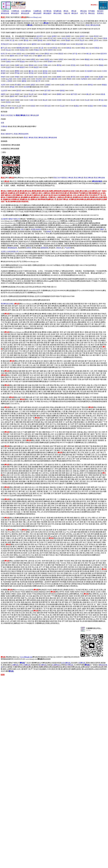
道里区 (54, 36)
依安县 (55, 48)
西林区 (59, 77)
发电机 (49, 232)
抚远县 (22, 62)
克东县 (22, 50)
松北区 (36, 38)
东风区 (61, 59)
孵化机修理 (37, 13)
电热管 (38, 229)
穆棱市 (40, 56)
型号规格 (91, 11)
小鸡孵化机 (26, 665)
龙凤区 (33, 85)
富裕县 (97, 48)
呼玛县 (17, 73)
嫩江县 (31, 71)
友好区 (45, 77)
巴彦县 (105, 38)
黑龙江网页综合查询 (21, 134)
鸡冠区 (17, 94)
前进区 (47, 59)
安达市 (8, 67)
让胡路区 (48, 85)
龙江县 (41, 48)
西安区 (61, 54)
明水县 (87, 65)
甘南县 (83, 48)
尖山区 (19, 106)
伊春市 (3, 77)
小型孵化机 (5, 11)
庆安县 (73, 65)
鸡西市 (3, 94)
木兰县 (12, 40)
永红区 (19, 59)
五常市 (96, 40)
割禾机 (29, 248)
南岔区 (31, 77)
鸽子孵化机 (47, 11)
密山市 (26, 96)
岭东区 (33, 106)
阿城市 (54, 40)
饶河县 (12, 108)
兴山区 (87, 100)
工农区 (31, 100)
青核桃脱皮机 (12, 248)
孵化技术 (75, 13)
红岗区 (62, 85)
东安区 (19, 54)
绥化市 (3, 65)
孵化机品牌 (25, 13)
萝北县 (101, 100)
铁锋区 (48, 44)
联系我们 (100, 13)
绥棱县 (101, 65)
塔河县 (31, 73)
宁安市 (26, 56)
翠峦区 (73, 77)
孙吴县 (59, 71)
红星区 (99, 79)
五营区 (24, 79)
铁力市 (38, 81)
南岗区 (68, 36)
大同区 (76, 85)
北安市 (73, 71)
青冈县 (59, 65)
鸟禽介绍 (67, 13)
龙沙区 (20, 44)
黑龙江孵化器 (78, 178)
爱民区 (47, 54)
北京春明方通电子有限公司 (10, 219)
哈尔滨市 (40, 36)
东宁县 (75, 54)
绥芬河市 (104, 54)
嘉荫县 (24, 81)
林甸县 (12, 87)
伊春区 (17, 77)
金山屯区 (9, 79)
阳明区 (33, 54)
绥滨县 (8, 102)
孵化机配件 (47, 13)
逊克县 (45, 71)
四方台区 (48, 106)
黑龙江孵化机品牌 (32, 115)
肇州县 (90, 85)
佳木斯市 (4, 59)
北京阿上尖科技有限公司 (10, 252)
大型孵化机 (15, 11)
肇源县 (104, 85)
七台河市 (4, 91)
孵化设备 (84, 11)
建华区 (34, 44)
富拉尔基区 (80, 44)
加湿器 (33, 229)
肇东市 (22, 67)
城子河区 (74, 94)
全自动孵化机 (26, 11)
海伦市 (36, 67)
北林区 (17, 65)
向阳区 (33, 59)
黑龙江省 (13, 115)
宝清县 (104, 106)
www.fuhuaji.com (35, 17)
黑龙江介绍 (5, 115)
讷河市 (50, 50)
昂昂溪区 (63, 44)
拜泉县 (36, 50)
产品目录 (68, 248)
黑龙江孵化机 (39, 138)
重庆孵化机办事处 (7, 304)
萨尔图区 (18, 85)
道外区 (82, 36)
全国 (2, 123)
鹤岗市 (3, 100)
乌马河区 (39, 79)
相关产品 (84, 13)
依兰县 (64, 38)
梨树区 (59, 94)
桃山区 (33, 91)
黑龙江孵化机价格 (92, 25)
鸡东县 (103, 94)
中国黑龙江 (64, 178)
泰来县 (69, 48)
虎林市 (12, 96)
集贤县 (76, 106)
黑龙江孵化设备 (99, 178)
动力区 (8, 38)
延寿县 (40, 40)
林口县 (89, 54)
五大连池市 (89, 71)
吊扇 (22, 229)
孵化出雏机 (57, 13)
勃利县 (62, 91)
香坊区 (96, 36)
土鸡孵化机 (15, 665)
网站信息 (91, 13)
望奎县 (31, 65)
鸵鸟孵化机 (57, 11)
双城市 (68, 40)
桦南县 (87, 59)
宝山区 (62, 106)
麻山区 (89, 94)
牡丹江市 (4, 54)
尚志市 (82, 40)
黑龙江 (26, 138)
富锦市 (50, 62)
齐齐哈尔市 (5, 44)
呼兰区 (50, 38)
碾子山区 (4, 48)
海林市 (12, 56)
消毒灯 (102, 229)
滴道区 (45, 94)
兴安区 (59, 100)
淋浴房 (59, 248)
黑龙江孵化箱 (88, 178)
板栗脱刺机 (45, 248)
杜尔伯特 (27, 87)
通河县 (26, 40)
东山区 (73, 100)
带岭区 (69, 79)
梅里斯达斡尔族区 (23, 48)
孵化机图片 (15, 13)
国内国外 (100, 11)
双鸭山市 (4, 106)
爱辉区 (17, 71)
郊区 (74, 59)
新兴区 (19, 91)
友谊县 (90, 106)
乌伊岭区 (84, 79)
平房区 (22, 38)
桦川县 (101, 59)
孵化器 (74, 11)
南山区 (45, 100)
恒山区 (31, 94)
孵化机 (66, 11)
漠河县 (45, 73)
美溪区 (101, 77)
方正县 (78, 38)
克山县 (8, 50)
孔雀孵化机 (37, 11)
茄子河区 (48, 91)
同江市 (36, 62)
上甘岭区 (9, 81)
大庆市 (3, 85)
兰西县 (45, 65)
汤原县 (8, 62)
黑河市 (3, 71)
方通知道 (4, 126)
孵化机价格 (5, 13)
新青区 (87, 77)
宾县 (92, 38)
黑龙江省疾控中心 (7, 134)
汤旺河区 (54, 79)
